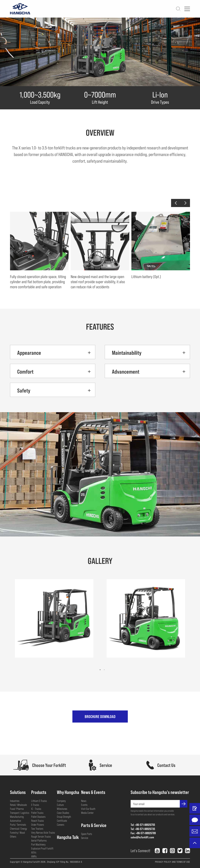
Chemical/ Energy (19, 829)
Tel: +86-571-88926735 (143, 829)
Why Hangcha (68, 792)
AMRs (34, 856)
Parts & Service (94, 825)
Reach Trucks (38, 821)
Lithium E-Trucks (39, 801)
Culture (60, 805)
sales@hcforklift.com (142, 837)
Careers (61, 825)
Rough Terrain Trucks (41, 836)
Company (61, 801)
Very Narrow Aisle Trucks (43, 832)
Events (84, 805)
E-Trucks (35, 805)
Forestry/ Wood (17, 832)
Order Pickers (38, 825)
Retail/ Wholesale (18, 805)
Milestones (62, 809)
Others (13, 836)
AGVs (34, 852)
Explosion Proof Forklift (42, 848)
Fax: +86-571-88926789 (143, 833)
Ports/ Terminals (18, 825)
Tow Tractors (37, 829)
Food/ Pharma (17, 809)
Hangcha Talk (68, 837)
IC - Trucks (36, 809)
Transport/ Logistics (20, 813)
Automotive (16, 821)
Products (39, 792)
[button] (176, 203)
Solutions (18, 792)
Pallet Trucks (37, 813)
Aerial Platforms (39, 840)
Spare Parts (87, 834)
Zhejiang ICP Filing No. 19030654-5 (65, 862)
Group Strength (64, 817)
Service (85, 838)
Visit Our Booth (88, 809)
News (84, 801)
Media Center (87, 813)
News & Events (93, 792)
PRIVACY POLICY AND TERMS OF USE (172, 862)
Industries (15, 801)
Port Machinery (38, 844)
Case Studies (63, 813)
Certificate (62, 821)
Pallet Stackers (38, 817)
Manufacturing (17, 817)
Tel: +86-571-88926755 (143, 825)
